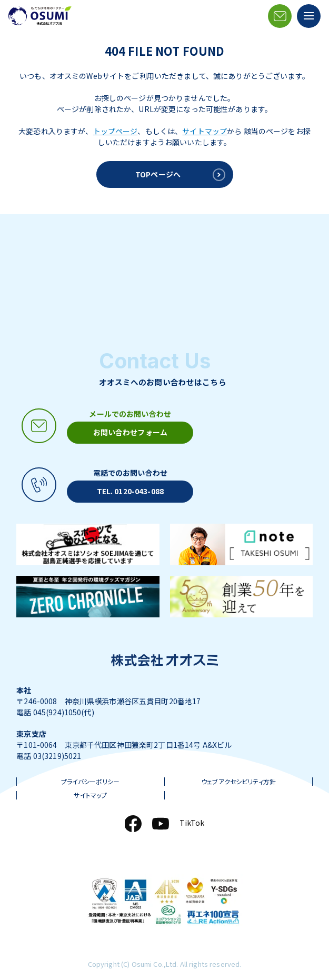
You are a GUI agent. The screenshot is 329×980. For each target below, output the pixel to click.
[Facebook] (133, 824)
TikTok (192, 823)
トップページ (116, 131)
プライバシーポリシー (90, 782)
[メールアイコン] (280, 16)
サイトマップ (205, 131)
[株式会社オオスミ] (40, 16)
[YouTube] (161, 824)
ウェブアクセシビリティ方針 (238, 782)
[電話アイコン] (105, 485)
